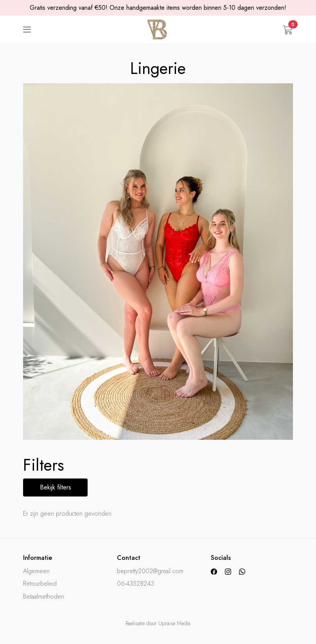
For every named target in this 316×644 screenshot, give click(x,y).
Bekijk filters (56, 487)
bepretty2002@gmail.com (150, 571)
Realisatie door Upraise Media (158, 623)
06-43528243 (136, 584)
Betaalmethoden (44, 596)
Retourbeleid (40, 584)
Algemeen (36, 571)
